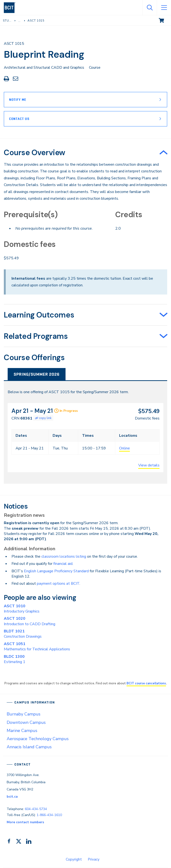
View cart (165, 20)
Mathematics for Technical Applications (37, 647)
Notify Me (18, 100)
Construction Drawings (23, 634)
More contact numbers (25, 822)
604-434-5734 (36, 809)
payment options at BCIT (58, 584)
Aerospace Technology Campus (38, 739)
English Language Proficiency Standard (56, 571)
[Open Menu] (164, 8)
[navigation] (12, 8)
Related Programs (36, 336)
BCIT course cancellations (146, 683)
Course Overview (35, 153)
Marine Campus (22, 731)
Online (124, 448)
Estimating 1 (15, 659)
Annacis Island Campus (29, 747)
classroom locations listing (64, 556)
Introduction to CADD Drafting (30, 621)
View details (149, 465)
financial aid (63, 564)
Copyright (74, 859)
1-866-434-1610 (49, 815)
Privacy (94, 859)
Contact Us (19, 119)
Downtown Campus (26, 722)
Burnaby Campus (24, 714)
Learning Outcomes (39, 315)
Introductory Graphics (22, 609)
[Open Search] (149, 8)
